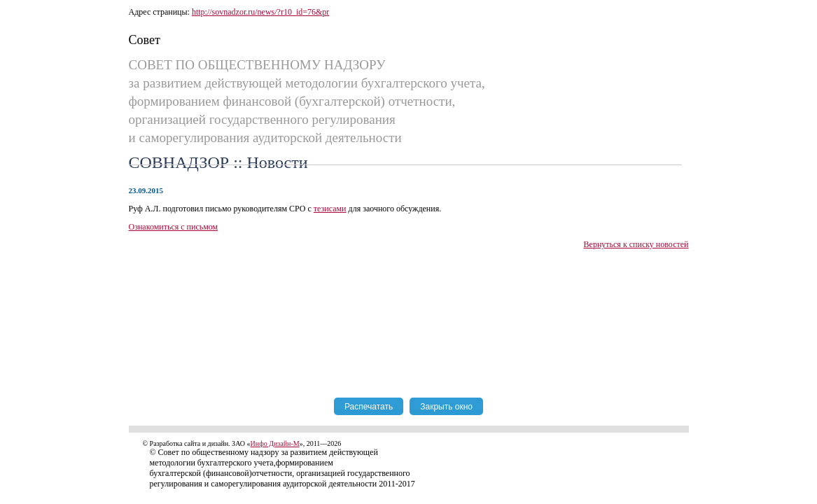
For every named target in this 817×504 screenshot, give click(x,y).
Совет (145, 40)
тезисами (330, 209)
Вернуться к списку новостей (636, 244)
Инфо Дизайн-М (275, 443)
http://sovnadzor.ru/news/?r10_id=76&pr (260, 12)
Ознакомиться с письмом (174, 227)
